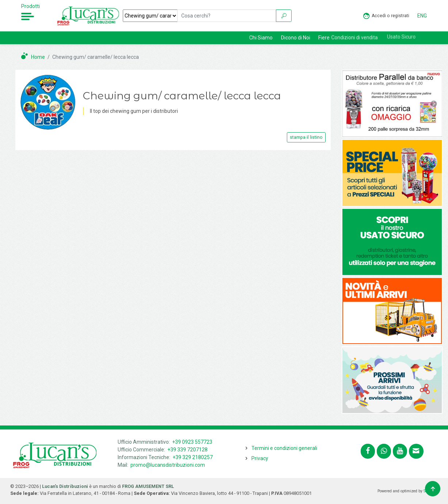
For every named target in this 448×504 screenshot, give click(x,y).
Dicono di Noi (296, 38)
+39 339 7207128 (187, 450)
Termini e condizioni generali (284, 448)
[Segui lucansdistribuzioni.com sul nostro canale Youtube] (400, 451)
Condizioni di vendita (361, 37)
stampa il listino (306, 137)
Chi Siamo (261, 38)
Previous (351, 104)
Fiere (324, 38)
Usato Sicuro (408, 35)
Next (434, 104)
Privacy (260, 458)
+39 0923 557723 (192, 442)
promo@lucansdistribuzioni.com (168, 465)
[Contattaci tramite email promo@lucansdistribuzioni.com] (416, 451)
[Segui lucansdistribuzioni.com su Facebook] (368, 451)
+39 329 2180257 (193, 457)
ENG (422, 16)
